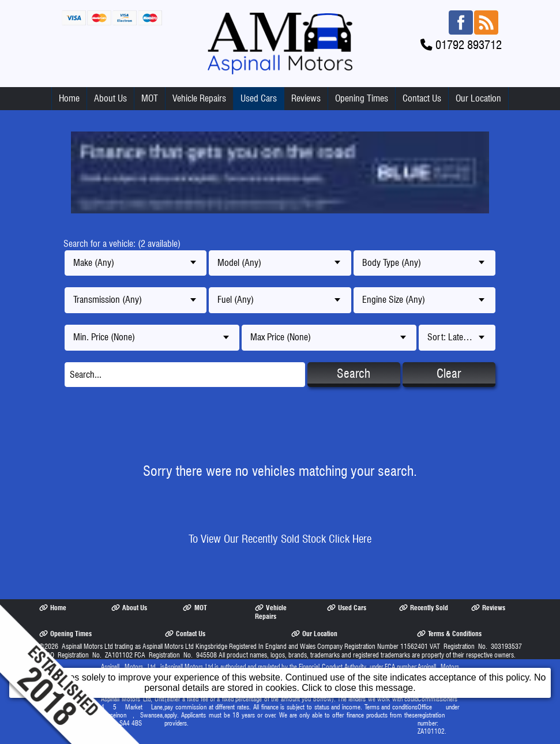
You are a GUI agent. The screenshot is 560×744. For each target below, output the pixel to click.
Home (69, 98)
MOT (150, 98)
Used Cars (259, 98)
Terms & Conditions (449, 634)
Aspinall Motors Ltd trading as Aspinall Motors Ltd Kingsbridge (144, 646)
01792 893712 (469, 45)
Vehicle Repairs (199, 98)
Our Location (478, 98)
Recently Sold (424, 608)
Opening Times (362, 98)
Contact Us (422, 98)
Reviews (306, 98)
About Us (110, 98)
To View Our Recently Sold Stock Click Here (280, 539)
